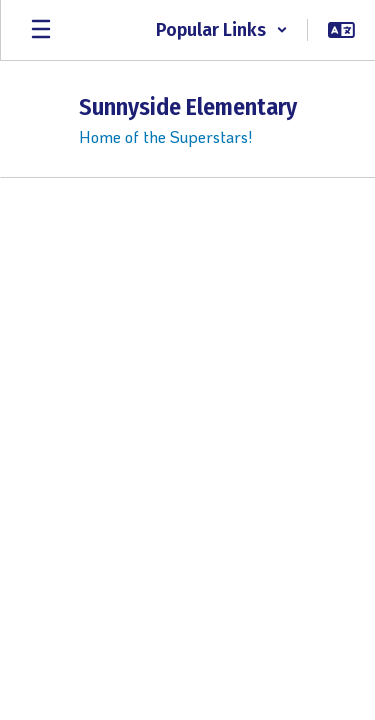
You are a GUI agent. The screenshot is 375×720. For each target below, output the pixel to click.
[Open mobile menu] (41, 30)
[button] (222, 30)
